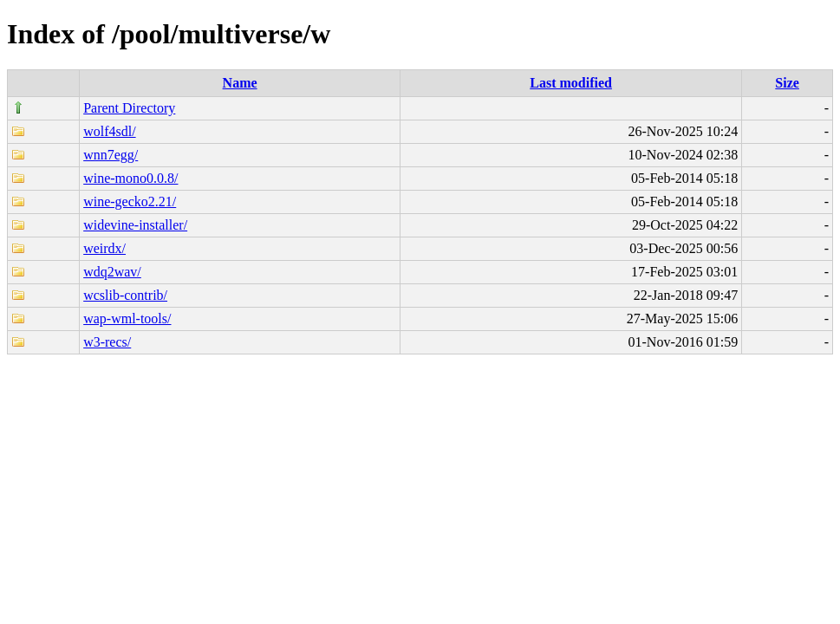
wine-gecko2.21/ (130, 201)
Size (787, 83)
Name (240, 83)
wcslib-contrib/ (125, 295)
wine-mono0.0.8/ (130, 178)
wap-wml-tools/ (127, 318)
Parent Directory (129, 108)
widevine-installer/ (135, 225)
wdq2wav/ (112, 272)
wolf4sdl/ (109, 131)
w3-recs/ (107, 342)
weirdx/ (104, 248)
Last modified (571, 83)
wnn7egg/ (111, 155)
